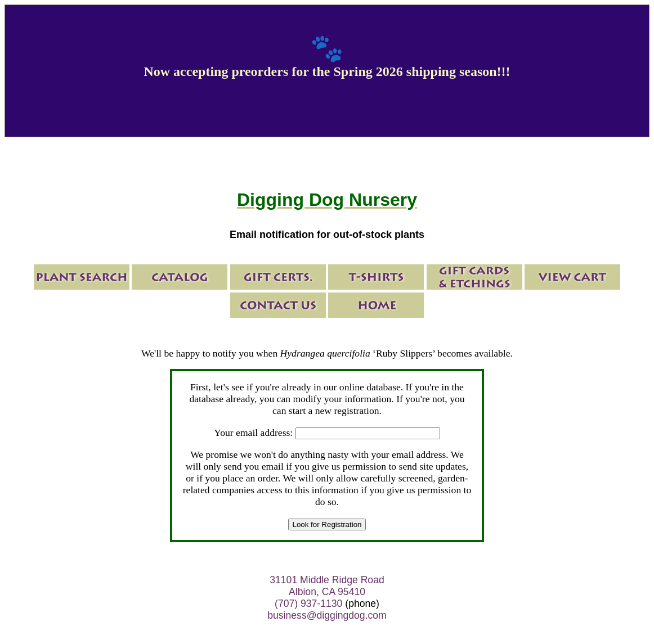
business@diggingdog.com (327, 615)
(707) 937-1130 (308, 604)
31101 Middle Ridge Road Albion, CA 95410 (327, 586)
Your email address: (253, 433)
